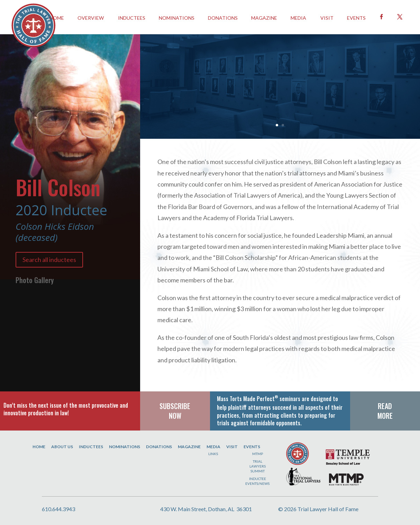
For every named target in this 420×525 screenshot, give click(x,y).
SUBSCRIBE (175, 406)
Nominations (177, 18)
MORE (385, 416)
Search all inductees (49, 260)
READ (385, 406)
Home (39, 447)
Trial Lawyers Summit (258, 466)
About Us (62, 447)
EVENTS (356, 18)
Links (213, 454)
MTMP (258, 454)
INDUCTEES (132, 18)
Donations (223, 18)
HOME (57, 18)
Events (252, 447)
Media (298, 18)
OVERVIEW (91, 18)
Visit (327, 18)
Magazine (264, 18)
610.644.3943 (58, 509)
